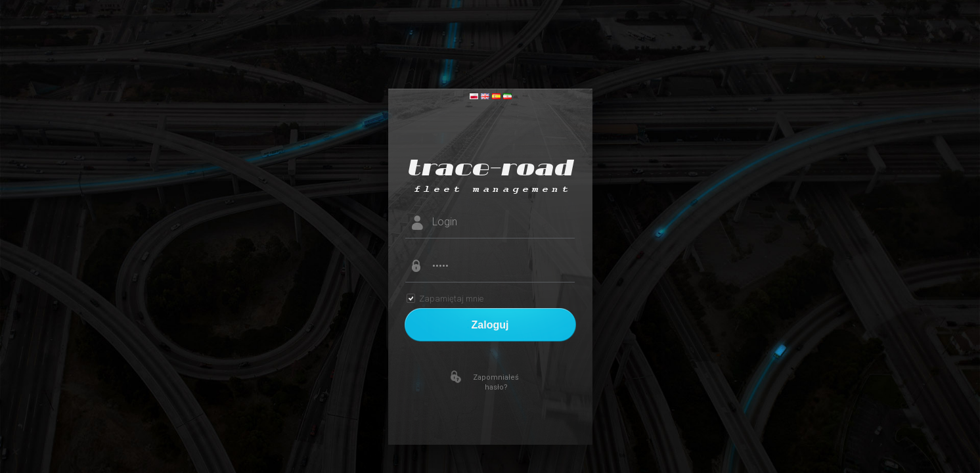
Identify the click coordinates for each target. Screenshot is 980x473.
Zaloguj (490, 325)
